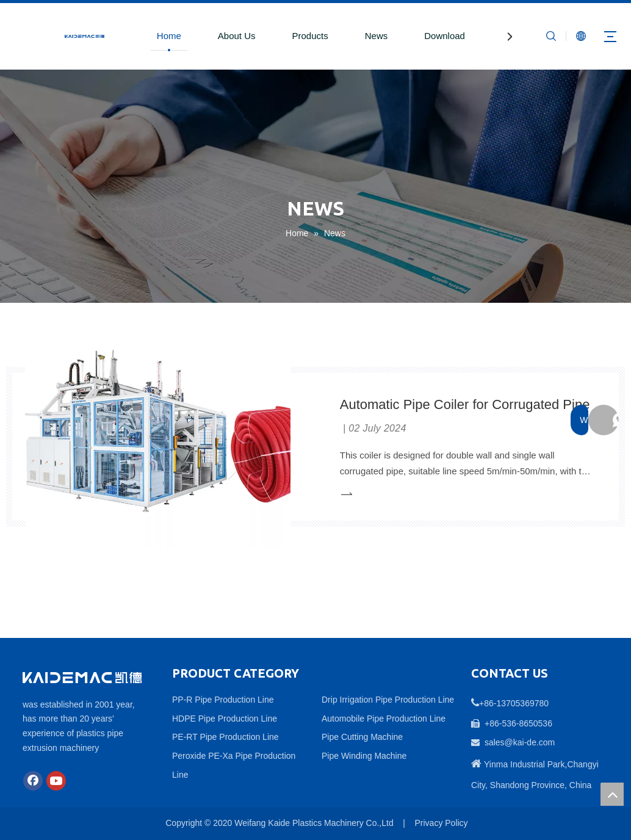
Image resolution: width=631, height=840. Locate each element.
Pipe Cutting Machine (362, 737)
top (612, 794)
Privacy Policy (441, 823)
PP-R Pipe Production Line (223, 700)
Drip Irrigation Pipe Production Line (388, 700)
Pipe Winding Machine (364, 756)
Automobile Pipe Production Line (384, 719)
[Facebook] (33, 781)
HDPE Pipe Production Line (225, 719)
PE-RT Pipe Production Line (225, 737)
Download (445, 36)
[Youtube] (56, 781)
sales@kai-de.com (520, 742)
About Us (237, 36)
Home (169, 36)
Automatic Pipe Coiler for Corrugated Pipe (465, 404)
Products (310, 36)
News (377, 36)
